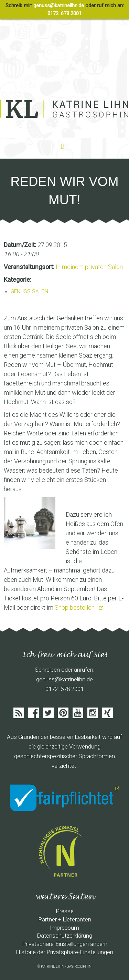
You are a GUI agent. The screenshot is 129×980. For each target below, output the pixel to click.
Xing (107, 713)
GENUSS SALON (29, 291)
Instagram (93, 713)
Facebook (34, 713)
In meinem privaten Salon (89, 267)
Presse (65, 911)
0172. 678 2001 (64, 13)
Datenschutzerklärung (64, 936)
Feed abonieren (19, 713)
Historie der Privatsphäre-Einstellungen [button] (64, 952)
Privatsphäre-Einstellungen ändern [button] (65, 944)
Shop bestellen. (76, 607)
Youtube (78, 713)
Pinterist (63, 713)
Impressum (64, 928)
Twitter (48, 713)
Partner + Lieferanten (65, 919)
